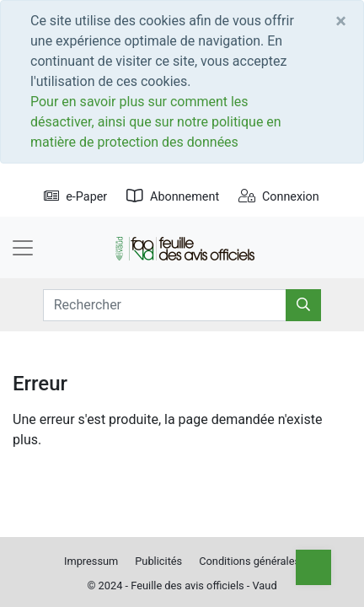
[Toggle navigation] (23, 248)
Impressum (91, 561)
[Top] (313, 567)
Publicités (158, 561)
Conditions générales (249, 561)
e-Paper (75, 197)
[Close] (341, 21)
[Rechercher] (303, 305)
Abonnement (173, 197)
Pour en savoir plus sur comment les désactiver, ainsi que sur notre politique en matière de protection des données (156, 122)
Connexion (279, 197)
